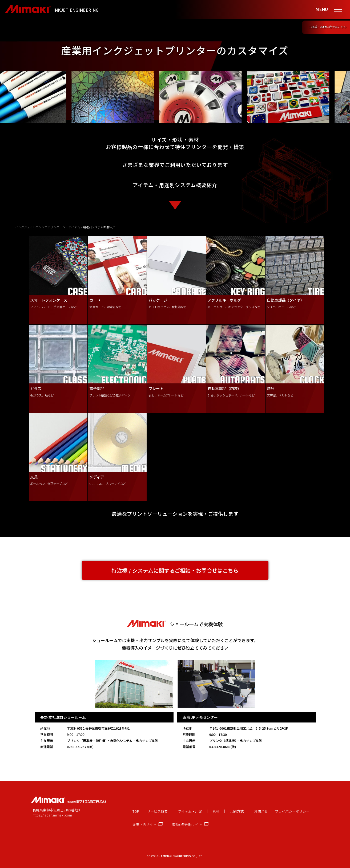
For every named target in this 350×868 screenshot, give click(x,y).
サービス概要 (157, 811)
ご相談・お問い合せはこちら (327, 27)
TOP (136, 811)
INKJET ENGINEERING (76, 10)
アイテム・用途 (190, 811)
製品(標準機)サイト (187, 824)
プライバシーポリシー (292, 811)
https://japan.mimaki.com (52, 815)
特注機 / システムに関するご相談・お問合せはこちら (175, 570)
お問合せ (261, 811)
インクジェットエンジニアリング (37, 227)
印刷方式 (237, 811)
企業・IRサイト (144, 824)
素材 (216, 811)
